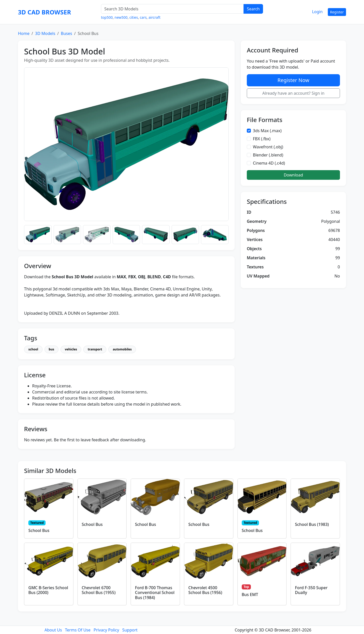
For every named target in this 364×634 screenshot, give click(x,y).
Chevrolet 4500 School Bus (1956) (205, 590)
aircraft (155, 17)
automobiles (122, 349)
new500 (121, 17)
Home (24, 33)
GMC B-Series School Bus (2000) (48, 590)
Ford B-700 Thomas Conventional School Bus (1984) (155, 592)
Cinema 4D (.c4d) (269, 163)
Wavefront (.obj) (268, 147)
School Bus (39, 530)
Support (130, 630)
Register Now (293, 80)
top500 (107, 17)
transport (95, 349)
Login (317, 12)
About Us (53, 630)
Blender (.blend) (268, 155)
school (33, 349)
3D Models (45, 33)
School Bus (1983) (312, 524)
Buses (66, 33)
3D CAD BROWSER (44, 12)
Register (337, 12)
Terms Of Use (78, 630)
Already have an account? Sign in (293, 93)
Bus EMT (250, 595)
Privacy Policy (106, 630)
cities (134, 17)
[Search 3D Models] (172, 9)
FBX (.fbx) (262, 139)
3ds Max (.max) (267, 131)
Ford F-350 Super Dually (311, 590)
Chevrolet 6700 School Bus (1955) (99, 590)
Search (253, 9)
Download (293, 175)
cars (143, 17)
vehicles (71, 349)
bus (52, 349)
